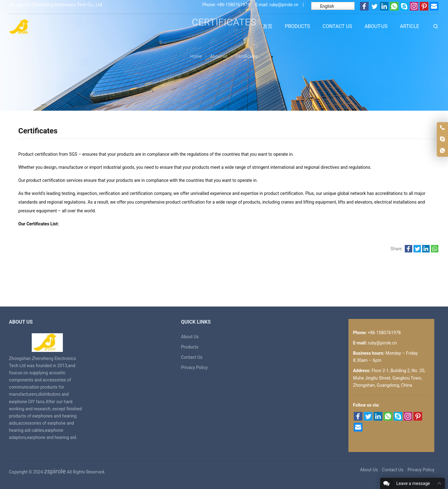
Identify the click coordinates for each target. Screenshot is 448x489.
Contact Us (192, 357)
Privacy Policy (194, 367)
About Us (190, 337)
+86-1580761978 (233, 5)
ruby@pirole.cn (284, 5)
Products (190, 347)
